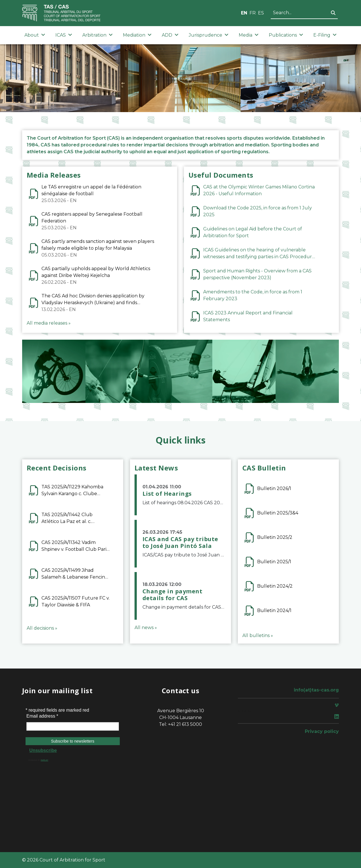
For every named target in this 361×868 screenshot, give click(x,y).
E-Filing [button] (325, 35)
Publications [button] (286, 35)
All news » (146, 628)
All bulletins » (258, 635)
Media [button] (249, 35)
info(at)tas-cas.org (316, 690)
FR (253, 13)
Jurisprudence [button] (209, 35)
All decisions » (42, 628)
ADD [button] (170, 35)
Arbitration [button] (97, 35)
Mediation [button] (137, 35)
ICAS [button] (64, 35)
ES (261, 13)
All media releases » (49, 323)
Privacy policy (322, 731)
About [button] (35, 35)
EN (244, 13)
